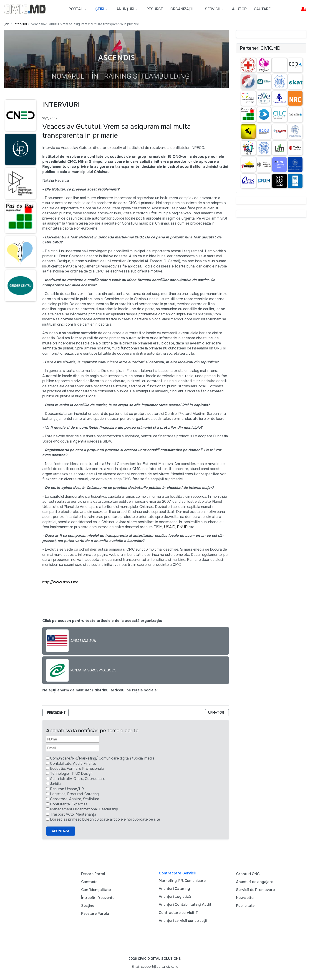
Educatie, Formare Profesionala (77, 768)
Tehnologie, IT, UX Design (71, 773)
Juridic (55, 784)
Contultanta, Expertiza (69, 804)
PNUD (182, 527)
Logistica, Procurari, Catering (74, 794)
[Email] (73, 748)
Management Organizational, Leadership (84, 809)
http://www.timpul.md (60, 582)
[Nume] (73, 739)
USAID (170, 527)
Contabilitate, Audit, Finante (73, 763)
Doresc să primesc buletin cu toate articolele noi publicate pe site (105, 819)
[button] (78, 9)
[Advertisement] (19, 393)
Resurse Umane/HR (67, 789)
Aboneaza (61, 831)
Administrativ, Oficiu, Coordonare (78, 779)
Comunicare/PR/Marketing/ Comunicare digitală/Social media (102, 758)
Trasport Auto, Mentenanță (73, 814)
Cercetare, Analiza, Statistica (75, 799)
